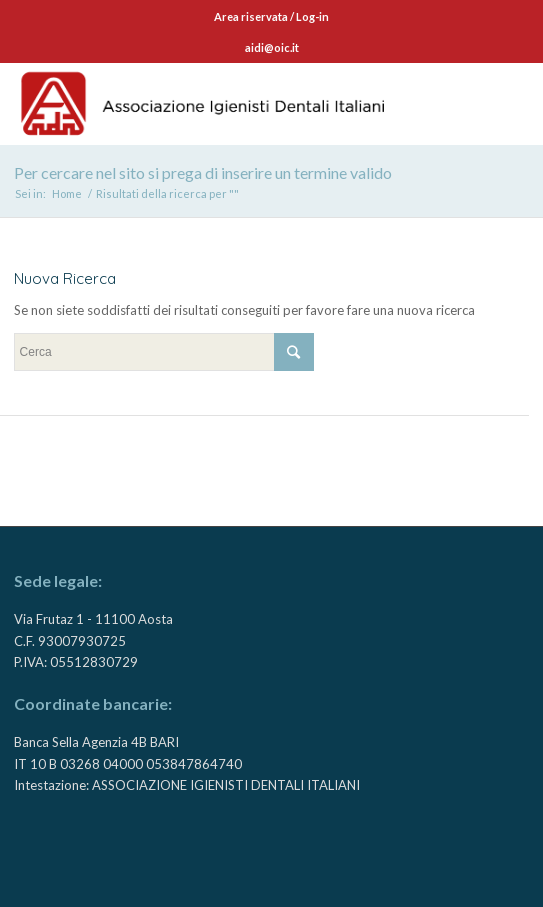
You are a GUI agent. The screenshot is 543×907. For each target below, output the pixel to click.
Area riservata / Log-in (271, 16)
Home (67, 193)
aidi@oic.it (272, 47)
